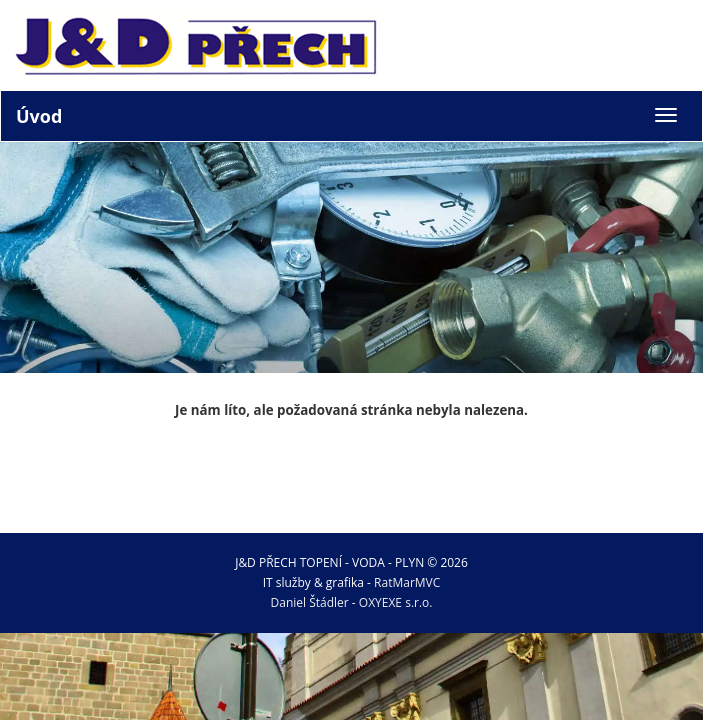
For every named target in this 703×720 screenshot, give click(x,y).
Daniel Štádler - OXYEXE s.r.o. (352, 602)
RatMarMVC (407, 582)
